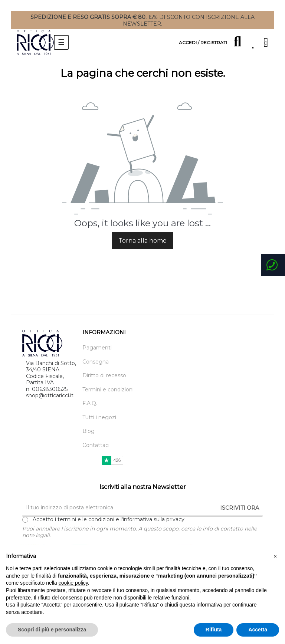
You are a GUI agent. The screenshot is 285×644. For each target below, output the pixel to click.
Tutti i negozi (99, 418)
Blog (89, 431)
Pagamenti (97, 348)
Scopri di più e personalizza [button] (52, 630)
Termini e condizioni (108, 390)
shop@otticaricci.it (50, 395)
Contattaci (96, 445)
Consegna (96, 362)
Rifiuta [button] (214, 630)
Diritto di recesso (104, 376)
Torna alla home (142, 241)
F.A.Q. (90, 403)
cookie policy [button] (73, 583)
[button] (275, 556)
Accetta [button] (258, 630)
